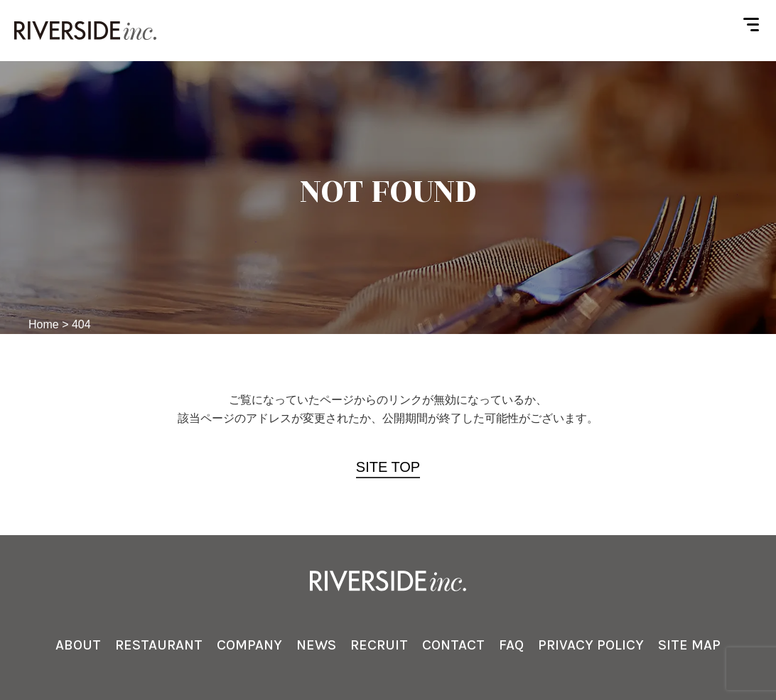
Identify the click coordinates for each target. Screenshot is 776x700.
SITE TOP (388, 467)
